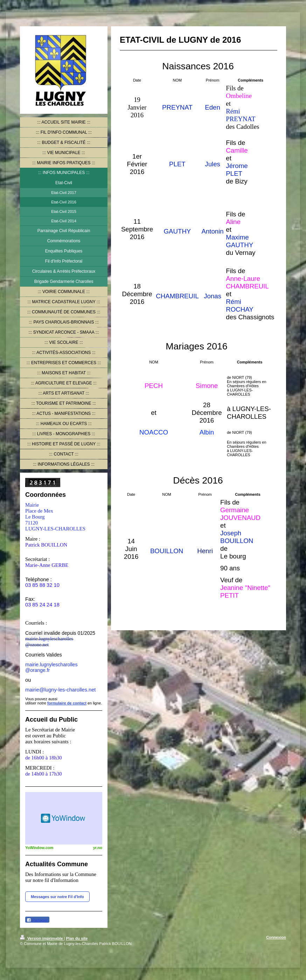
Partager (37, 920)
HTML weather (64, 818)
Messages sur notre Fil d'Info (57, 897)
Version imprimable (42, 938)
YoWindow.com (39, 848)
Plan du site (77, 938)
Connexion (276, 937)
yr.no (98, 848)
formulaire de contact (67, 703)
